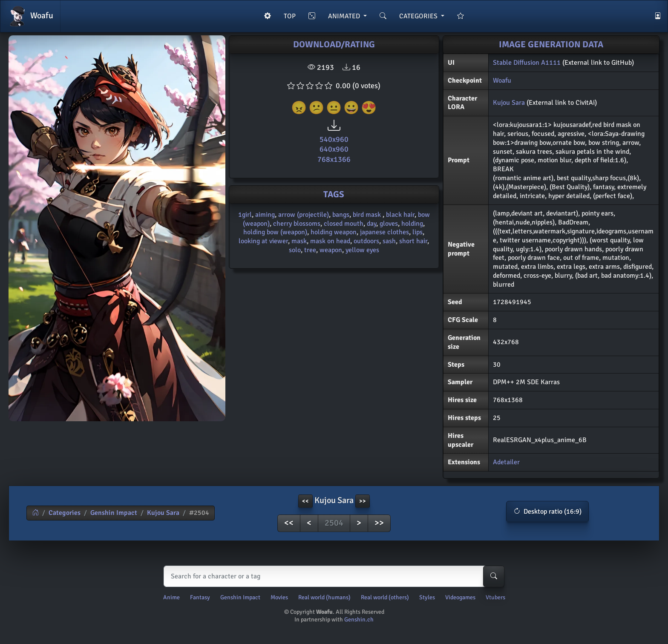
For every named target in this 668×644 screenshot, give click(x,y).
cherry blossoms (297, 224)
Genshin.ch (359, 620)
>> (379, 523)
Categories (65, 513)
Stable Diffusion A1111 (527, 63)
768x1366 (334, 159)
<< (289, 523)
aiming (265, 215)
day (371, 224)
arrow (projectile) (304, 215)
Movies (279, 597)
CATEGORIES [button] (419, 16)
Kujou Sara (509, 103)
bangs (341, 215)
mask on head (330, 241)
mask (299, 241)
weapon (331, 250)
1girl (245, 215)
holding (412, 224)
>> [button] (363, 501)
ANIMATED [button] (345, 16)
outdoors (366, 241)
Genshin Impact (114, 513)
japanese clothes (384, 232)
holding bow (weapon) (275, 232)
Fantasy (200, 597)
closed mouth (344, 224)
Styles (427, 597)
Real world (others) (385, 597)
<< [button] (305, 501)
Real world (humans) (324, 597)
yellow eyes (362, 250)
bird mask (368, 215)
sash (389, 241)
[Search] (332, 576)
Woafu (30, 16)
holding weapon (334, 232)
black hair (400, 215)
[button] (547, 512)
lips (417, 232)
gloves (389, 224)
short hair (413, 241)
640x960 (334, 149)
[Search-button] (494, 576)
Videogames (460, 597)
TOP (290, 16)
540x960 (334, 139)
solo (295, 250)
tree (310, 250)
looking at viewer (263, 241)
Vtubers (495, 597)
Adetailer (506, 462)
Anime (171, 597)
